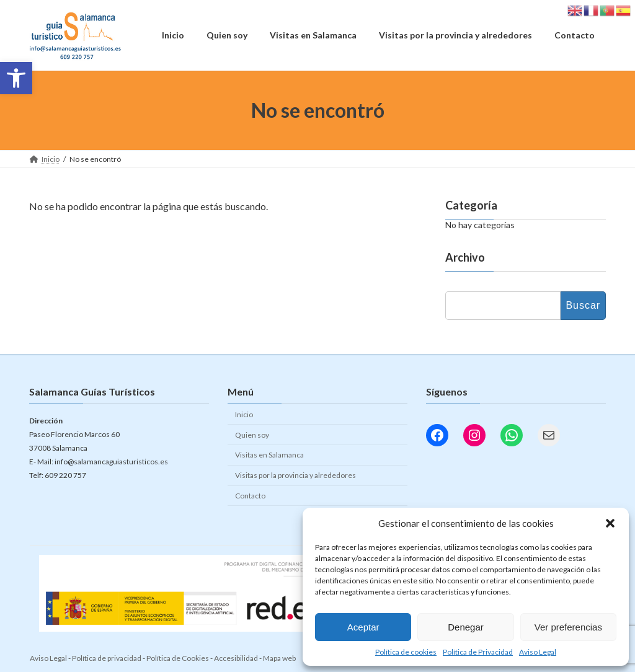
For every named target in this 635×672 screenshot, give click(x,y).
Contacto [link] (250, 496)
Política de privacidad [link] (107, 658)
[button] (610, 523)
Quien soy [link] (252, 435)
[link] (16, 78)
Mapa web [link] (279, 658)
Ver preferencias (568, 627)
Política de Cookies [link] (178, 658)
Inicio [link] (244, 414)
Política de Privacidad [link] (478, 652)
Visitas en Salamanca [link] (269, 455)
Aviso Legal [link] (538, 652)
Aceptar (363, 627)
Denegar (466, 627)
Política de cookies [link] (406, 652)
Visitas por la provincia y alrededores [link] (295, 475)
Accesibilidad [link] (236, 658)
